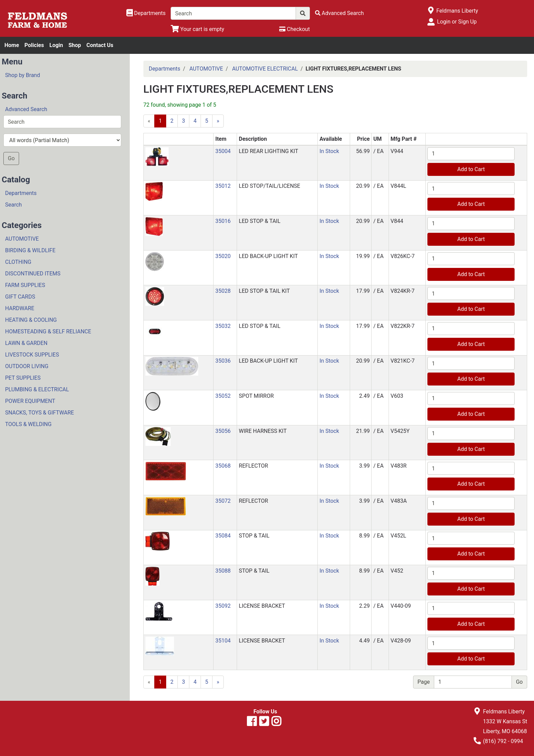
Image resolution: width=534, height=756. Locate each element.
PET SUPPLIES (23, 378)
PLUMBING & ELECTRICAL (37, 389)
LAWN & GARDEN (26, 343)
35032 (223, 326)
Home (12, 45)
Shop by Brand (22, 75)
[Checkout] (294, 29)
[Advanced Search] (340, 13)
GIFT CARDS (20, 297)
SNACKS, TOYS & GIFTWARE (40, 413)
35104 (223, 641)
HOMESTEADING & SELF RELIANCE (48, 331)
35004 (223, 151)
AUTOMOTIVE (22, 239)
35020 (223, 256)
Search (13, 205)
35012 (223, 186)
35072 (223, 501)
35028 (223, 291)
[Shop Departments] (146, 13)
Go (11, 158)
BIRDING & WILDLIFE (30, 250)
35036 (223, 361)
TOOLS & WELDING (28, 424)
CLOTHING (18, 262)
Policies (34, 45)
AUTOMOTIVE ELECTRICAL (265, 69)
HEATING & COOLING (31, 320)
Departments (21, 193)
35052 (223, 396)
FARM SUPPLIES (25, 285)
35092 (223, 606)
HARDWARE (20, 308)
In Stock (329, 151)
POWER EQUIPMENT (30, 401)
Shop (75, 45)
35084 (223, 536)
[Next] (218, 121)
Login (56, 45)
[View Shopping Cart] (197, 29)
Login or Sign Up (457, 22)
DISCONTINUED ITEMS (33, 274)
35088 (223, 571)
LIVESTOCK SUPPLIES (32, 355)
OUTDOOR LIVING (27, 366)
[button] (157, 156)
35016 (223, 221)
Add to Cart (471, 169)
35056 (223, 431)
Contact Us (100, 45)
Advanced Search (26, 109)
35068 (223, 466)
